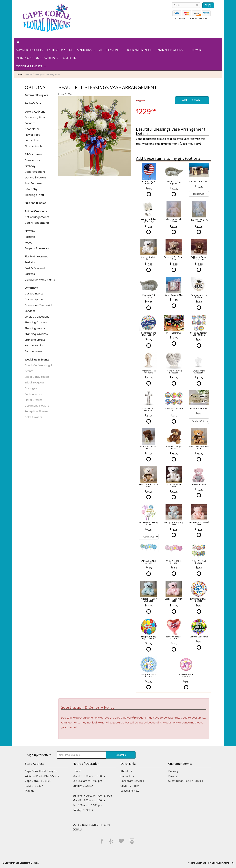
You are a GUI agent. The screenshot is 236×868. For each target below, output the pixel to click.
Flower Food (32, 135)
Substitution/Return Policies (186, 781)
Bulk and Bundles (140, 50)
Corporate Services (132, 781)
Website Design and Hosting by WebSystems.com (211, 863)
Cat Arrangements (37, 217)
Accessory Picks (35, 117)
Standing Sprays (35, 340)
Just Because (33, 183)
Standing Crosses (36, 322)
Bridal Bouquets (34, 383)
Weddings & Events (37, 360)
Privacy (173, 776)
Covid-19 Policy (130, 786)
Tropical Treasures (37, 248)
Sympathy (69, 58)
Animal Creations (170, 50)
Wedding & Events (29, 66)
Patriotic (30, 237)
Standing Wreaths (36, 334)
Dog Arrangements (37, 223)
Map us (29, 791)
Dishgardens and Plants (40, 280)
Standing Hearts (35, 328)
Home (20, 74)
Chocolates (32, 129)
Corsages (31, 388)
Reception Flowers (37, 411)
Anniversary (32, 160)
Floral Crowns (33, 400)
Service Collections (37, 317)
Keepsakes (32, 141)
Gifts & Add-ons (80, 50)
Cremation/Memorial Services (38, 308)
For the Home (33, 351)
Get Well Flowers (35, 178)
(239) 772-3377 (34, 786)
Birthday (30, 166)
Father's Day (56, 50)
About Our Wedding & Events (39, 368)
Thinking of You (34, 195)
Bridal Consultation (37, 377)
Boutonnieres (33, 394)
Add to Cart (192, 100)
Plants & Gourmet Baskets (36, 58)
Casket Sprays (34, 299)
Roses (28, 243)
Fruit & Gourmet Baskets (35, 271)
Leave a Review (130, 791)
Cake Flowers (33, 417)
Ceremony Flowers (37, 406)
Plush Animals (33, 146)
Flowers (197, 50)
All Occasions (109, 50)
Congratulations (35, 172)
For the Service (34, 346)
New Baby (31, 189)
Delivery (173, 771)
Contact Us (127, 776)
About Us (126, 771)
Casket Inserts (34, 294)
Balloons (30, 123)
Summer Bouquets (30, 50)
